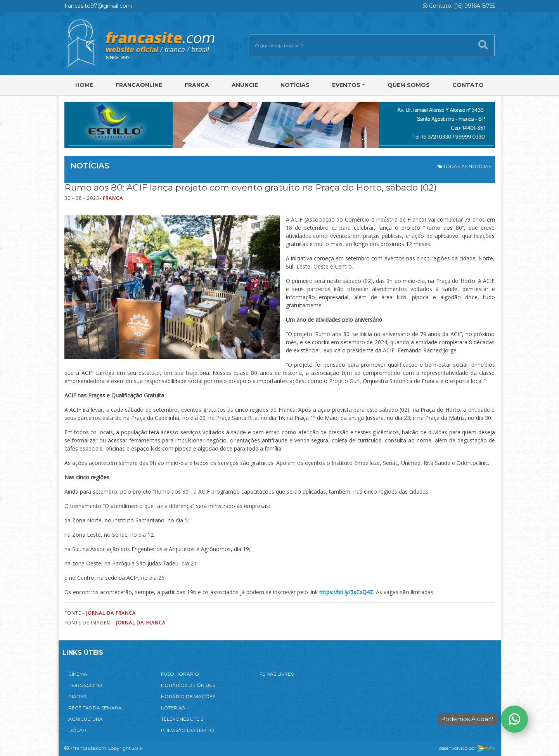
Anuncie (245, 85)
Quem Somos (409, 85)
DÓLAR (77, 730)
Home (84, 85)
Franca (197, 85)
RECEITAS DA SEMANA (95, 708)
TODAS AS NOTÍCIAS (464, 166)
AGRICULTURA (86, 719)
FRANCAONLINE (139, 85)
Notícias (295, 85)
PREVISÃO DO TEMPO (188, 730)
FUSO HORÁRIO (180, 674)
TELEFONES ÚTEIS (182, 719)
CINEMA (78, 674)
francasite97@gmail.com (98, 6)
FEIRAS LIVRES (277, 674)
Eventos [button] (346, 85)
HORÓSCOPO (85, 685)
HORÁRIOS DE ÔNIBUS (188, 685)
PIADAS (77, 696)
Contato (468, 85)
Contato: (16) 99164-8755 (459, 6)
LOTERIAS (173, 708)
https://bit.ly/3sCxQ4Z (346, 592)
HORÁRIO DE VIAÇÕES (188, 696)
